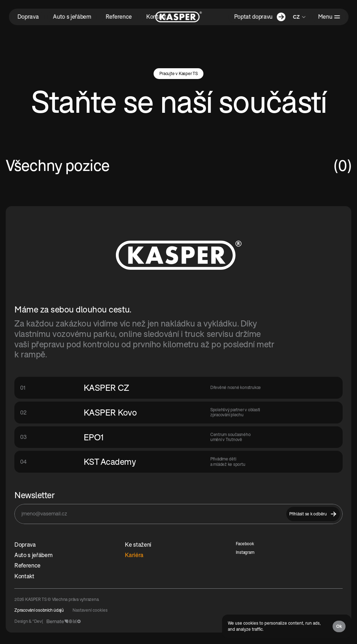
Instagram (245, 552)
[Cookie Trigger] (90, 610)
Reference (27, 565)
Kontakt (24, 576)
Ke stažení (138, 545)
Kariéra (134, 555)
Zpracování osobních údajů (39, 610)
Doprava (25, 545)
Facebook (245, 544)
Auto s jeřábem (34, 555)
